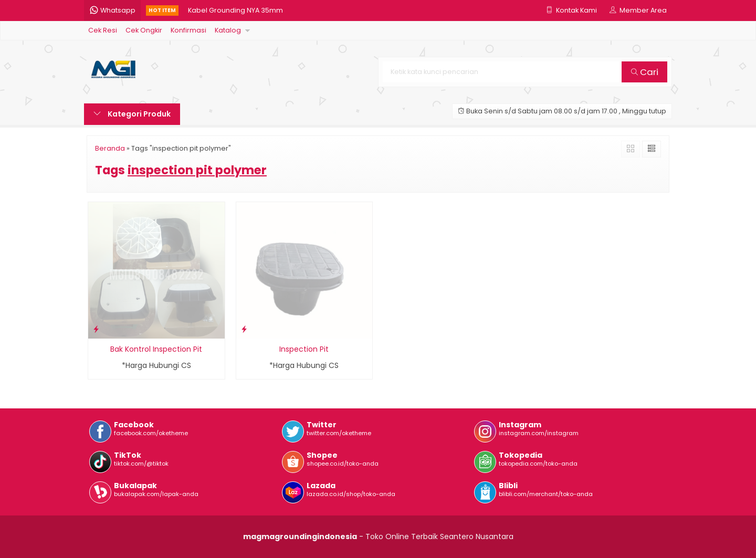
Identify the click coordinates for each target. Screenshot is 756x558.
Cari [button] (645, 72)
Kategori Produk (132, 114)
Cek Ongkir (144, 30)
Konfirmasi (188, 30)
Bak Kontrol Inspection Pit (156, 349)
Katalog (228, 30)
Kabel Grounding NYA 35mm (235, 10)
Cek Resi (103, 30)
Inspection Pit (304, 349)
